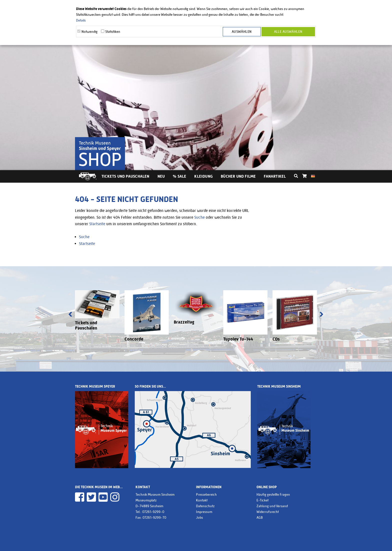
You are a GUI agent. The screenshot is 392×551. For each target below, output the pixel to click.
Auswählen (242, 32)
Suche (199, 217)
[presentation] (70, 315)
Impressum (204, 512)
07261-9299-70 (154, 517)
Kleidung (203, 176)
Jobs (199, 517)
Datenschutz (205, 506)
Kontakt (202, 500)
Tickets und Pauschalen (125, 176)
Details (81, 20)
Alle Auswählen (288, 32)
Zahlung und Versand (272, 506)
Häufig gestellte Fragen (273, 494)
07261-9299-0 (153, 512)
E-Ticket (262, 500)
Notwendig (89, 32)
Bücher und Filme (238, 176)
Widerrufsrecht (268, 512)
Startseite (97, 224)
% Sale (179, 176)
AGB (260, 517)
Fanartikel (275, 176)
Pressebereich (206, 494)
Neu (161, 176)
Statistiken (113, 32)
